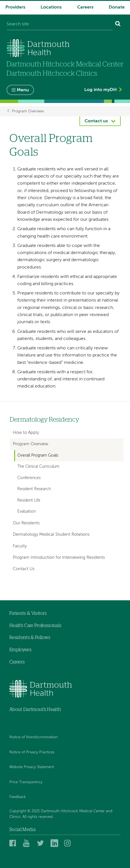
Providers (15, 7)
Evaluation (27, 512)
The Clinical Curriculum (38, 467)
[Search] (118, 24)
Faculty (20, 546)
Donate (117, 7)
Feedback (18, 797)
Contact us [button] (96, 121)
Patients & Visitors (28, 613)
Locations (51, 7)
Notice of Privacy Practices (32, 752)
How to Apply (26, 433)
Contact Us (24, 569)
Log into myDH (100, 90)
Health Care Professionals (35, 626)
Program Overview (28, 111)
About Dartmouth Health (35, 710)
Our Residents (26, 523)
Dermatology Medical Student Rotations (51, 534)
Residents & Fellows (30, 638)
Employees (20, 650)
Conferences (29, 478)
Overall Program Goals (38, 455)
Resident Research (34, 489)
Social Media (22, 830)
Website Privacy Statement (32, 767)
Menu (23, 90)
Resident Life (29, 500)
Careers (85, 7)
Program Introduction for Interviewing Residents (59, 557)
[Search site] (59, 24)
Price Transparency (26, 782)
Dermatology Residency (44, 420)
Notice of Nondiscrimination (33, 737)
